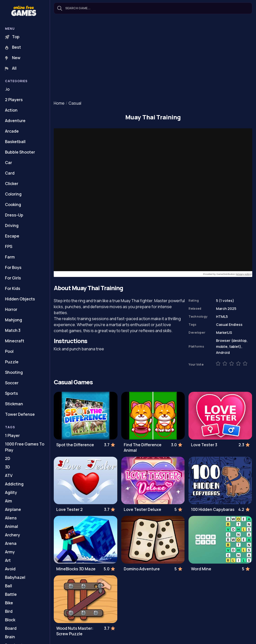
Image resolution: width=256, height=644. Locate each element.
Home (59, 103)
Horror (11, 309)
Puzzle (12, 362)
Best (13, 47)
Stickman (14, 404)
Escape (12, 236)
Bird (9, 611)
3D (7, 467)
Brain (10, 637)
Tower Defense (20, 414)
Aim (8, 501)
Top (12, 37)
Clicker (12, 184)
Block (10, 620)
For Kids (13, 288)
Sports (11, 393)
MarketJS (224, 332)
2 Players (14, 100)
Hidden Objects (20, 299)
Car (8, 163)
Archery (12, 535)
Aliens (11, 518)
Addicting (14, 484)
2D (8, 458)
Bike (9, 603)
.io (7, 89)
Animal (11, 526)
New (13, 58)
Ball (8, 586)
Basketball (15, 142)
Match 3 (13, 330)
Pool (9, 351)
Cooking (13, 205)
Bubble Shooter (20, 152)
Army (10, 552)
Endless (236, 324)
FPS (9, 246)
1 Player (12, 435)
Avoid (10, 569)
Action (11, 110)
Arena (11, 543)
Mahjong (13, 320)
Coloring (13, 194)
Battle (11, 594)
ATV (9, 475)
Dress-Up (14, 215)
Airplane (13, 509)
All (11, 68)
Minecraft (15, 341)
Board (11, 628)
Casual (75, 103)
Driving (12, 225)
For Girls (13, 278)
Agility (11, 492)
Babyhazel (15, 577)
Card (10, 173)
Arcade (12, 131)
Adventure (15, 121)
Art (8, 560)
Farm (10, 257)
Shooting (14, 372)
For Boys (13, 267)
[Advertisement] (153, 58)
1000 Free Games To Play (25, 447)
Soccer (12, 383)
